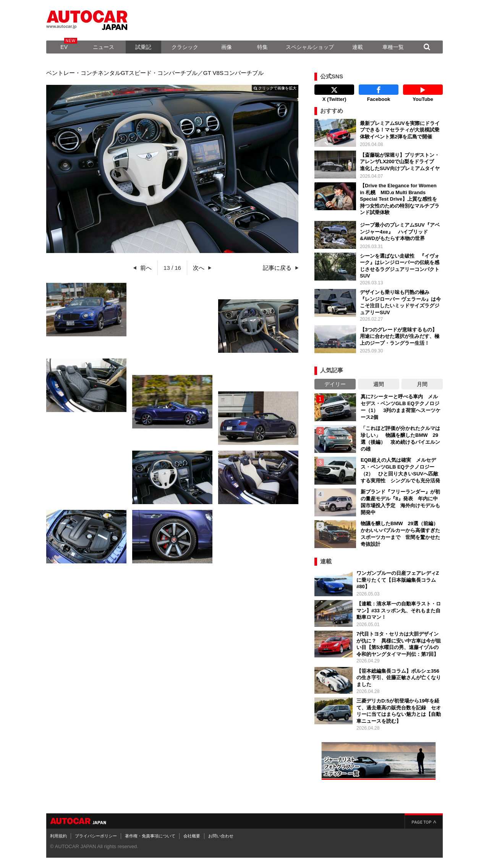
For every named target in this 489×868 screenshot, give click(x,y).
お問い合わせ (221, 836)
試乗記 (143, 47)
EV (64, 47)
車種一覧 (393, 47)
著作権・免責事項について (150, 836)
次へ (199, 268)
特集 (262, 47)
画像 (227, 47)
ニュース (104, 47)
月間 (422, 384)
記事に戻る (277, 268)
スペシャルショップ (310, 47)
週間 (379, 384)
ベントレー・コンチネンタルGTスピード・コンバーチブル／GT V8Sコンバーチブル (155, 73)
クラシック (185, 47)
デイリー (335, 384)
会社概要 (192, 836)
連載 (358, 47)
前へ (146, 268)
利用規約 (58, 836)
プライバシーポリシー (96, 836)
